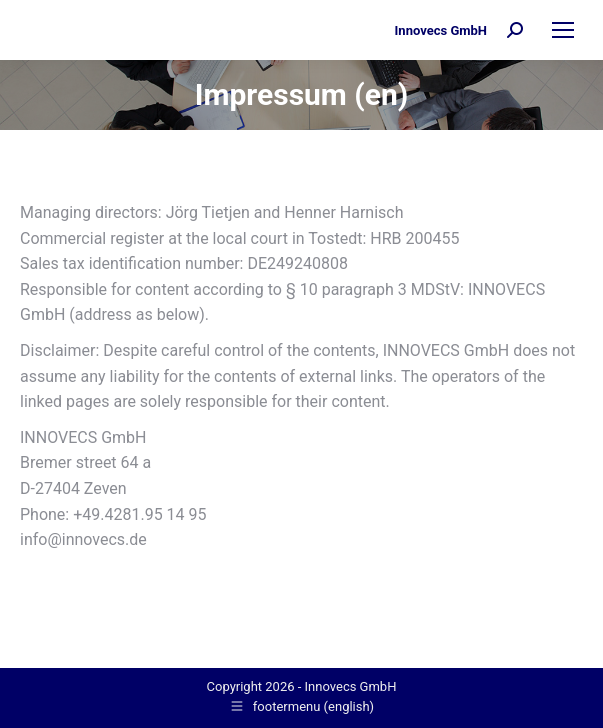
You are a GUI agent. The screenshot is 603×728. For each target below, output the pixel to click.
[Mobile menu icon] (563, 30)
